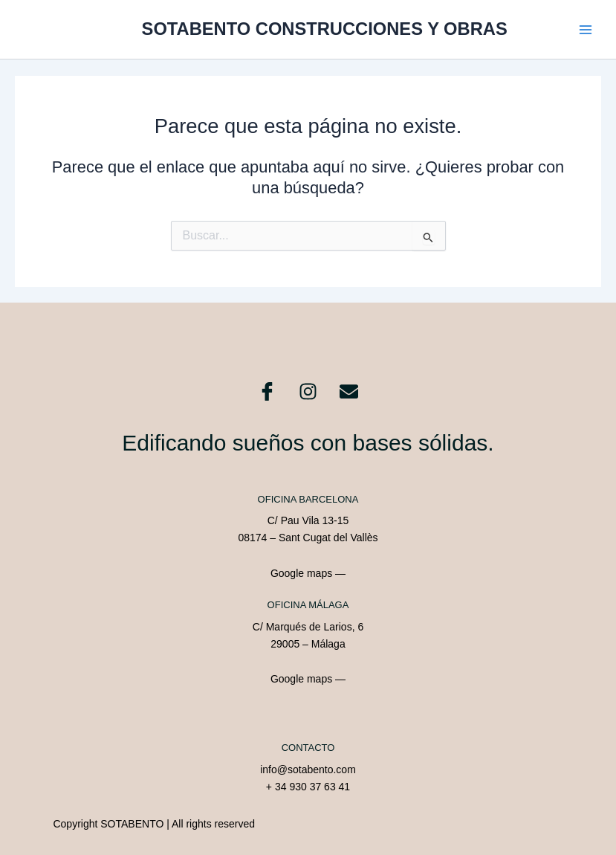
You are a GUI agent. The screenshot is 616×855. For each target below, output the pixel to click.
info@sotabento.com (308, 769)
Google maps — (308, 573)
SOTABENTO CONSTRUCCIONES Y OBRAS (325, 29)
